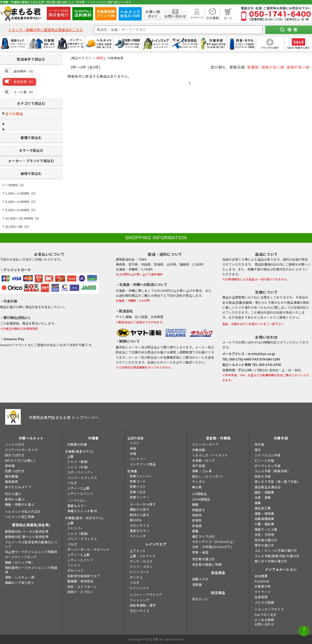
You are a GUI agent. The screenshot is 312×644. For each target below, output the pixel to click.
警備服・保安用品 (80, 581)
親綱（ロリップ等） (20, 563)
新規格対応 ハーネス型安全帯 (27, 532)
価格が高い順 (298, 67)
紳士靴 (197, 487)
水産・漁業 (263, 498)
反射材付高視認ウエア (84, 576)
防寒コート (138, 482)
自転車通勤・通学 (143, 606)
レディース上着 (79, 488)
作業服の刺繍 (77, 445)
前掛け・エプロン (80, 592)
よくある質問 (264, 620)
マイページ (263, 592)
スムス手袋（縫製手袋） (273, 471)
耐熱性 (197, 515)
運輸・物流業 (264, 514)
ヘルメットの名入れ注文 (23, 512)
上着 (71, 457)
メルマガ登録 (264, 603)
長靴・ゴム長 (202, 471)
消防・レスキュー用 (20, 577)
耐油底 (197, 526)
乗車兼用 (11, 482)
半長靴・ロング (204, 461)
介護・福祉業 (264, 524)
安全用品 (218, 573)
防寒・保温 (200, 553)
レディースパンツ (80, 494)
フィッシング (140, 600)
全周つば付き (15, 471)
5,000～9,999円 (17, 210)
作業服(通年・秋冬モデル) (84, 518)
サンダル (199, 482)
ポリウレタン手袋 (268, 466)
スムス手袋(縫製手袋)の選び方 (277, 556)
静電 (195, 505)
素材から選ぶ (15, 500)
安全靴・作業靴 (218, 438)
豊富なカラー (77, 506)
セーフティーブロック (21, 557)
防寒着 (132, 471)
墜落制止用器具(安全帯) (31, 525)
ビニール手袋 (264, 461)
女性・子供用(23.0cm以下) (212, 547)
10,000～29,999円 (19, 219)
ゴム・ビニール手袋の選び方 (276, 551)
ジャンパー (75, 528)
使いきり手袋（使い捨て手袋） (277, 482)
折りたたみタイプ (18, 487)
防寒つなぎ (138, 492)
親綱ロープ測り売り (19, 583)
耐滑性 (197, 521)
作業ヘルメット (31, 438)
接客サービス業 (266, 530)
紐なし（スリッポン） (209, 477)
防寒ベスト (138, 487)
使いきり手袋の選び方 (271, 561)
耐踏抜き (199, 510)
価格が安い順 (273, 67)
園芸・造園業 (264, 492)
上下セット (138, 551)
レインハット (140, 588)
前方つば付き (15, 455)
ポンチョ (136, 577)
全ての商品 (14, 114)
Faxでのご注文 (266, 615)
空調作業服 (136, 438)
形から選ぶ (13, 494)
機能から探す (140, 510)
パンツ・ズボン (141, 567)
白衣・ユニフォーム (82, 587)
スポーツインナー (80, 472)
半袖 (133, 454)
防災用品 (218, 593)
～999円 (11, 185)
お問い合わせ (264, 625)
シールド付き (15, 445)
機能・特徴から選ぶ (20, 505)
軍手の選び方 (264, 546)
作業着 (93, 438)
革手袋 (259, 445)
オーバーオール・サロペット (89, 550)
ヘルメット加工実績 (20, 517)
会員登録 (261, 597)
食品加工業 (263, 508)
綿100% (136, 520)
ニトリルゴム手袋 (268, 455)
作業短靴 (199, 450)
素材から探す (140, 515)
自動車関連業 (264, 519)
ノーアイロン (77, 501)
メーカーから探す (143, 504)
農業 (258, 503)
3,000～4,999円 (17, 202)
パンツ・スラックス (82, 478)
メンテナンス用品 (143, 464)
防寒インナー (140, 497)
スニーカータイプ (205, 445)
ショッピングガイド (269, 609)
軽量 (195, 531)
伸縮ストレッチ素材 (82, 511)
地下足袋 (199, 466)
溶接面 (197, 585)
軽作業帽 (11, 477)
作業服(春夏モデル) (79, 452)
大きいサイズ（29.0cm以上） (214, 542)
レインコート (140, 572)
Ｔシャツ (74, 566)
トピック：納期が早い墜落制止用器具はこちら (46, 30)
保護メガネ (200, 579)
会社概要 (261, 576)
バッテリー (138, 459)
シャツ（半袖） (79, 467)
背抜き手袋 (263, 477)
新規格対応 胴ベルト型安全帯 (27, 537)
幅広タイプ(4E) (204, 537)
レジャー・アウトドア (146, 595)
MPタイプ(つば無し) (20, 461)
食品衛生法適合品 (268, 487)
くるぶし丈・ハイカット (210, 455)
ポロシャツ (76, 571)
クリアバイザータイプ (21, 450)
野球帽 (10, 466)
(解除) (100, 58)
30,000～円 (14, 227)
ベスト (135, 443)
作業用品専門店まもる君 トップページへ (64, 418)
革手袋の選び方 (266, 540)
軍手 (258, 450)
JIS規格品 (200, 494)
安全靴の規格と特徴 (207, 565)
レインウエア (156, 544)
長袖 (133, 449)
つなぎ (72, 483)
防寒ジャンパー (141, 476)
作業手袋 (281, 438)
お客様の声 (263, 587)
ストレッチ (138, 536)
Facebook (262, 581)
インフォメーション (281, 570)
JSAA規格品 (201, 500)
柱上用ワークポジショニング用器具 (31, 552)
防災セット (200, 599)
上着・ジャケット (143, 556)
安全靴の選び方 (204, 559)
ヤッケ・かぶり (141, 562)
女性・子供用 (264, 535)
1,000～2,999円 (17, 194)
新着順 (253, 67)
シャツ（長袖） (79, 462)
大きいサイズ (140, 526)
